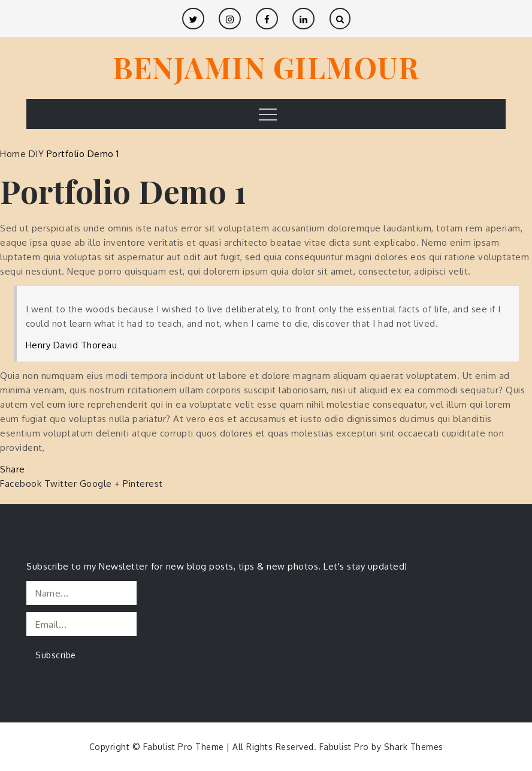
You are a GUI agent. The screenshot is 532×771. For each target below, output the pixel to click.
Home (14, 154)
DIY (37, 154)
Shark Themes (414, 747)
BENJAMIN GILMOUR (266, 67)
